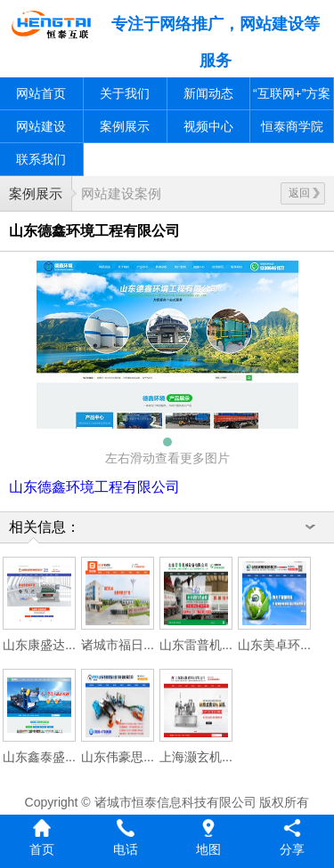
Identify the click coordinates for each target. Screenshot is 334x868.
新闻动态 (208, 93)
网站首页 (41, 93)
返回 (304, 193)
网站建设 (41, 126)
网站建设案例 (121, 193)
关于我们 (125, 93)
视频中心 (208, 126)
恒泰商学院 (292, 126)
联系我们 (41, 159)
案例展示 (125, 126)
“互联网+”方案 (292, 93)
